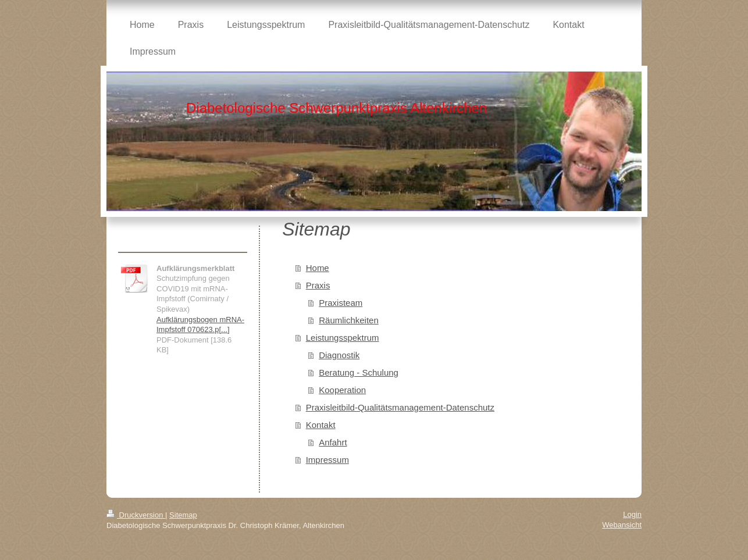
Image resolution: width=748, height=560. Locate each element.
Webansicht (622, 525)
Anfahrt (333, 442)
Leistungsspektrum (343, 338)
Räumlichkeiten (349, 320)
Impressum (327, 460)
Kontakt (321, 425)
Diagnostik (339, 355)
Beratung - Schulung (359, 372)
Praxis (318, 285)
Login (632, 514)
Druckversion (136, 515)
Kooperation (342, 390)
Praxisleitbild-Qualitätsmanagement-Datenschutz (400, 407)
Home (318, 268)
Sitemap (183, 515)
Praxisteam (341, 303)
